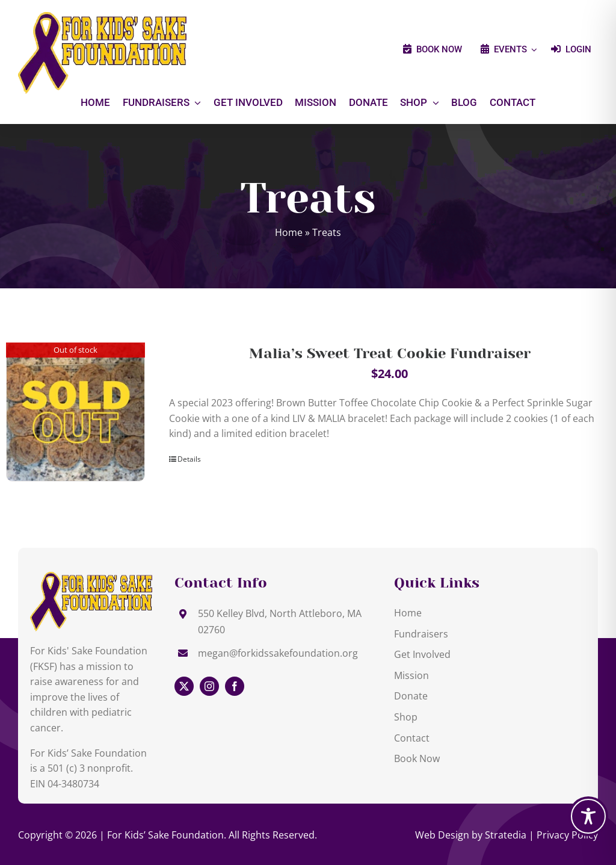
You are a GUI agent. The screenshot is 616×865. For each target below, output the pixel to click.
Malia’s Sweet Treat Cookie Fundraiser (390, 353)
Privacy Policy (567, 835)
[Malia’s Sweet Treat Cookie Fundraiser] (75, 412)
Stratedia (506, 835)
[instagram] (209, 686)
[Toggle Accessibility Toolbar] (588, 816)
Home (289, 232)
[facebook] (235, 686)
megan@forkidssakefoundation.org (278, 653)
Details (189, 459)
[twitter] (184, 686)
